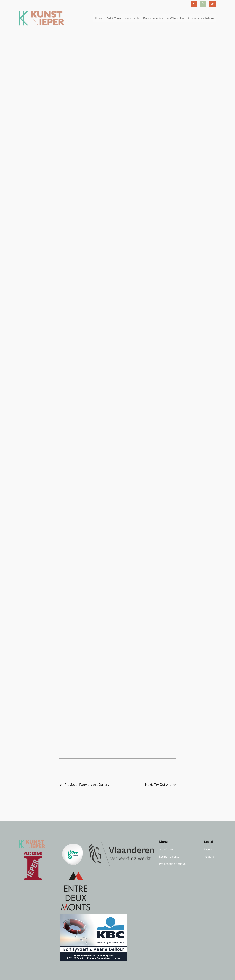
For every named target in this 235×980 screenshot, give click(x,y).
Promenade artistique (201, 18)
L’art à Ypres (113, 18)
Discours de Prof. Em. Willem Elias (164, 18)
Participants (132, 18)
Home (99, 18)
